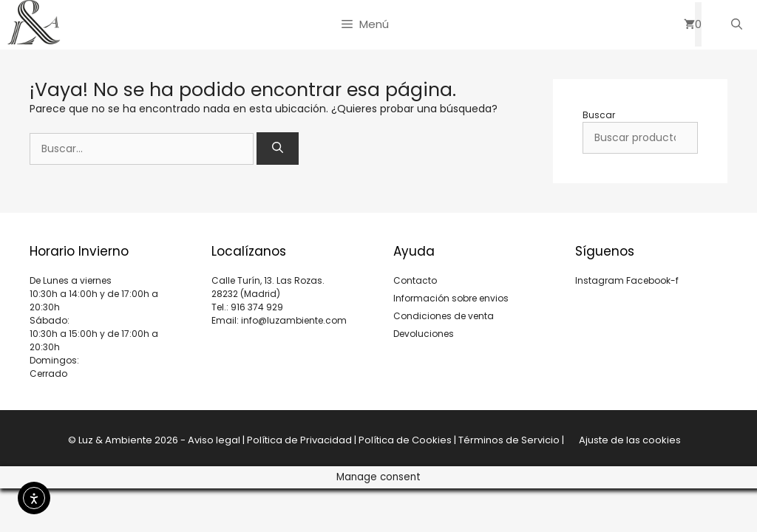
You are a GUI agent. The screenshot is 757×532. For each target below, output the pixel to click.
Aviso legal (214, 440)
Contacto (415, 280)
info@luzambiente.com (294, 320)
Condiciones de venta (444, 316)
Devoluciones (424, 334)
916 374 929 (257, 307)
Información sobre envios (451, 298)
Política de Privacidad (299, 440)
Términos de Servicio (509, 440)
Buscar (599, 115)
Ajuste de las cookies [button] (630, 440)
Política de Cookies (405, 440)
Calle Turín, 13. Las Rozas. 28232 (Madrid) (268, 287)
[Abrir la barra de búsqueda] (737, 24)
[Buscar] (278, 149)
